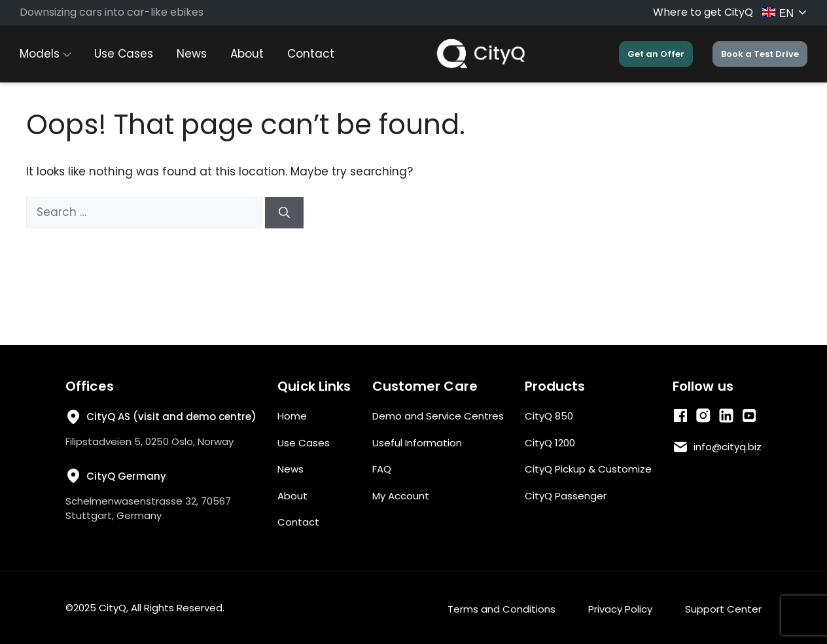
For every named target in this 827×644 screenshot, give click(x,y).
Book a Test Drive (760, 54)
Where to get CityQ (703, 12)
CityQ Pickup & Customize (588, 469)
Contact (311, 54)
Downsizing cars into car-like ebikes (112, 12)
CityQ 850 (549, 416)
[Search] (284, 213)
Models (45, 54)
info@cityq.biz (728, 447)
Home (292, 416)
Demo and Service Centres (438, 416)
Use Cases (124, 54)
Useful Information (417, 443)
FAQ (382, 469)
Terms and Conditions (501, 609)
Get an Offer (656, 54)
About (247, 54)
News (192, 54)
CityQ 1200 (550, 443)
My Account (401, 496)
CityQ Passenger (566, 496)
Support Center (723, 609)
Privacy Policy (620, 609)
